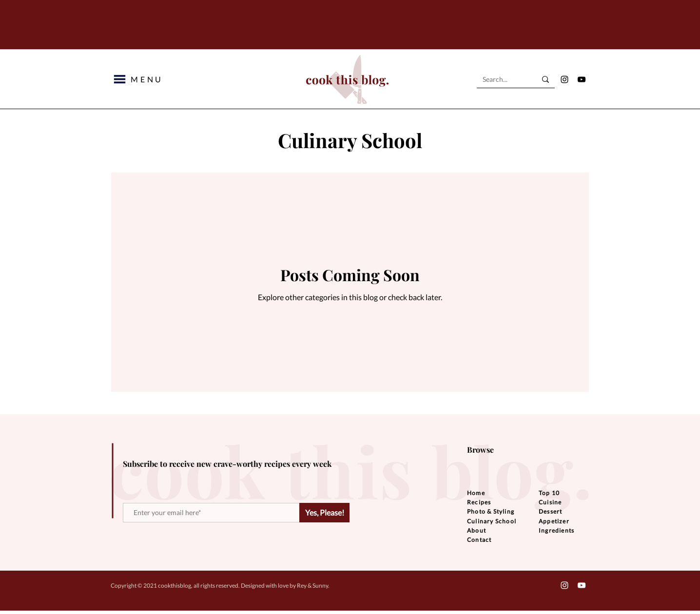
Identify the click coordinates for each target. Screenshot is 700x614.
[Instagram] (564, 79)
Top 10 (549, 493)
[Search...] (502, 79)
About (476, 530)
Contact (479, 540)
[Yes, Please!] (324, 513)
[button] (120, 79)
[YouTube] (582, 79)
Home (476, 493)
